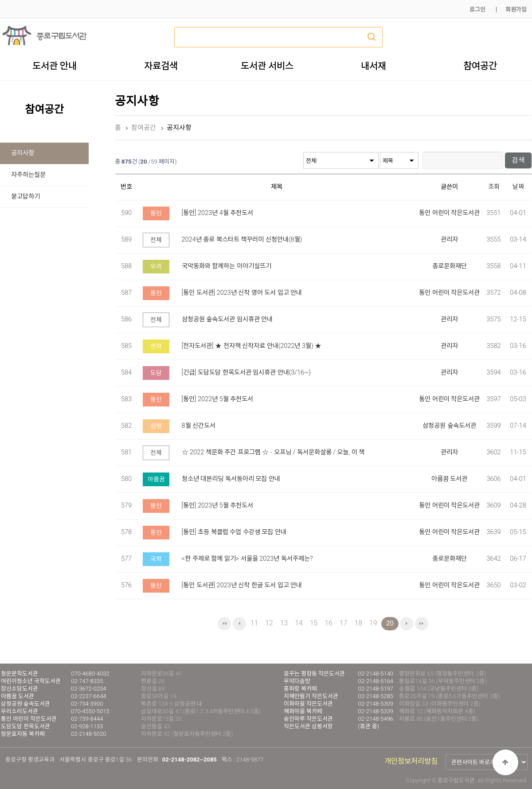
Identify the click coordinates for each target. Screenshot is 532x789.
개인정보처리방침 (411, 761)
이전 (239, 624)
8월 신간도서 (199, 426)
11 (254, 623)
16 (328, 623)
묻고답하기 (25, 197)
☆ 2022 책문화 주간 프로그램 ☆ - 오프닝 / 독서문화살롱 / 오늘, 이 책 (273, 452)
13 (284, 623)
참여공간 (480, 66)
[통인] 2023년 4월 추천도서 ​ (218, 213)
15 (314, 623)
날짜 (518, 187)
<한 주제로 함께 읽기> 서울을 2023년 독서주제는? (247, 559)
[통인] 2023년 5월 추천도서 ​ (218, 506)
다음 (407, 624)
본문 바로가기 (0, 0)
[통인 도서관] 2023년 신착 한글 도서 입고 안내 (242, 585)
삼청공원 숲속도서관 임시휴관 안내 (227, 319)
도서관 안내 (55, 66)
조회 (494, 187)
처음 (224, 624)
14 (299, 623)
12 (269, 623)
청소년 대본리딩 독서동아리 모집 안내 (231, 479)
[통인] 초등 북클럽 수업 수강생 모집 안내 (234, 532)
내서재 (374, 66)
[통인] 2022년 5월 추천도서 (218, 399)
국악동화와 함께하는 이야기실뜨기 (227, 266)
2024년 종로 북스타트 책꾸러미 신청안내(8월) (242, 240)
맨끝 (422, 624)
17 (343, 623)
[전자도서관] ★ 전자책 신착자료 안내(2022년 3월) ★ (252, 346)
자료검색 (161, 66)
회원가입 (516, 10)
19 (373, 623)
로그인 (477, 10)
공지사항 (23, 153)
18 (358, 623)
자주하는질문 (28, 175)
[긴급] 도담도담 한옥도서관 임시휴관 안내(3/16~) (246, 373)
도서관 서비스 (267, 66)
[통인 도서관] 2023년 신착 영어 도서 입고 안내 (242, 293)
